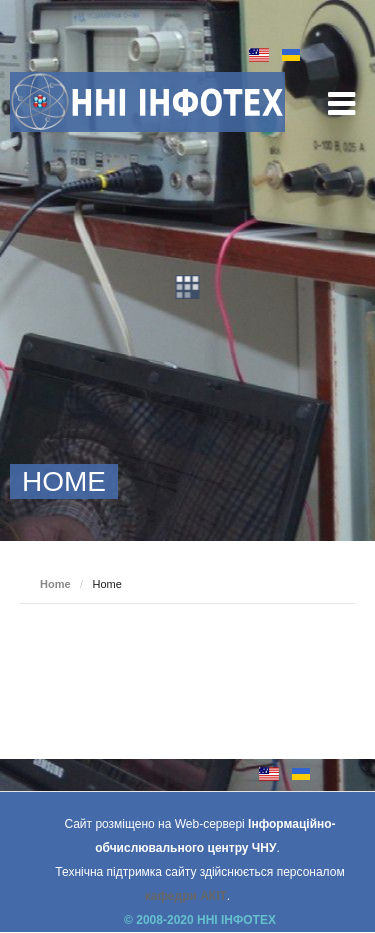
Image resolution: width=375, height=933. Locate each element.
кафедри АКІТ (186, 896)
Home (55, 584)
